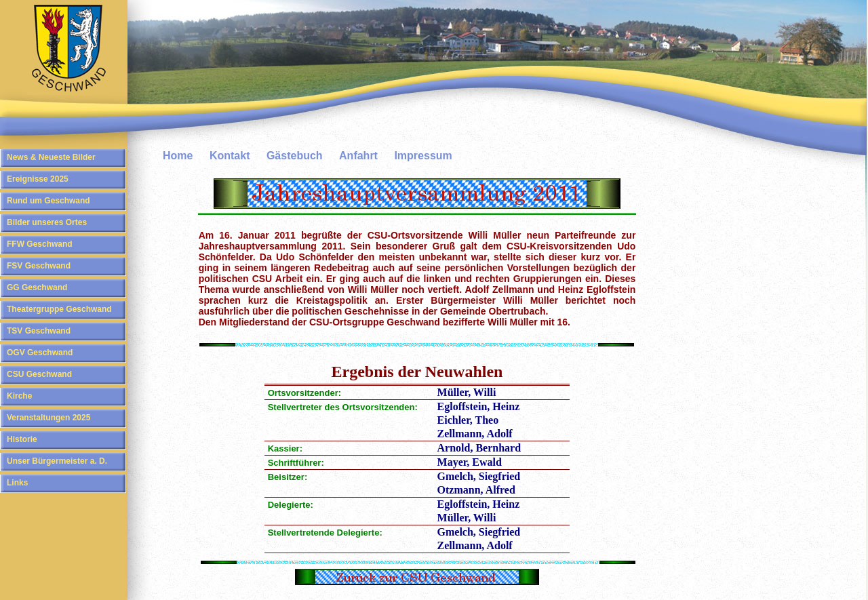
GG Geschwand (37, 287)
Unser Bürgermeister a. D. (57, 461)
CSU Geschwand (39, 374)
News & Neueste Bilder (51, 157)
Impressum (423, 156)
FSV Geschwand (39, 266)
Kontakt (230, 156)
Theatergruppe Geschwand (59, 309)
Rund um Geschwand (48, 201)
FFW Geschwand (40, 244)
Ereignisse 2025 (38, 179)
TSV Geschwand (39, 331)
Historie (22, 439)
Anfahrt (358, 156)
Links (17, 483)
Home (178, 156)
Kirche (19, 396)
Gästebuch (295, 156)
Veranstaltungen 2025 (48, 418)
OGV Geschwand (40, 353)
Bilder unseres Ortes (47, 222)
